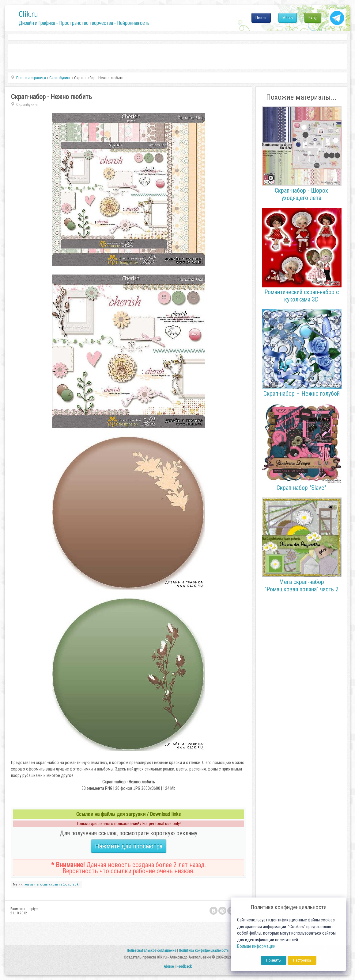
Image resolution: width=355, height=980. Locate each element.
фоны (44, 884)
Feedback (184, 966)
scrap (72, 884)
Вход (313, 18)
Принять (274, 960)
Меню (288, 18)
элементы (32, 884)
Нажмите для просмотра (129, 846)
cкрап (54, 884)
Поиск (261, 18)
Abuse (169, 966)
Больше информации (256, 946)
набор (63, 884)
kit (79, 884)
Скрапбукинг (27, 104)
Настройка (302, 960)
